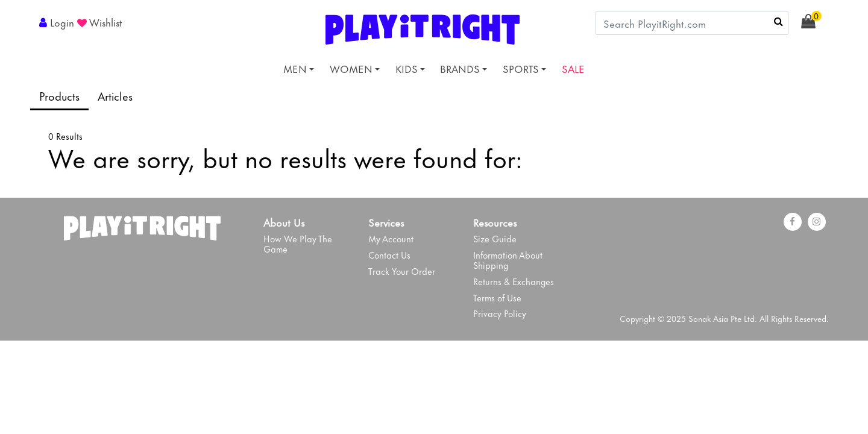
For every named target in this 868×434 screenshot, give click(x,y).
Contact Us (389, 255)
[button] (58, 22)
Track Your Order (402, 271)
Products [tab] (59, 96)
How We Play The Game (298, 244)
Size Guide (495, 238)
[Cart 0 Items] (815, 22)
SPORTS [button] (521, 68)
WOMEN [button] (351, 68)
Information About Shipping (508, 260)
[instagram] (817, 222)
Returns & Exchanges (514, 281)
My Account (391, 238)
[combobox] (692, 23)
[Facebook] (793, 222)
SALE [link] (573, 68)
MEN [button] (295, 68)
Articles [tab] (115, 96)
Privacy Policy (500, 313)
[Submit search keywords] (778, 21)
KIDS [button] (407, 68)
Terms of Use (497, 297)
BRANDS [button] (460, 68)
